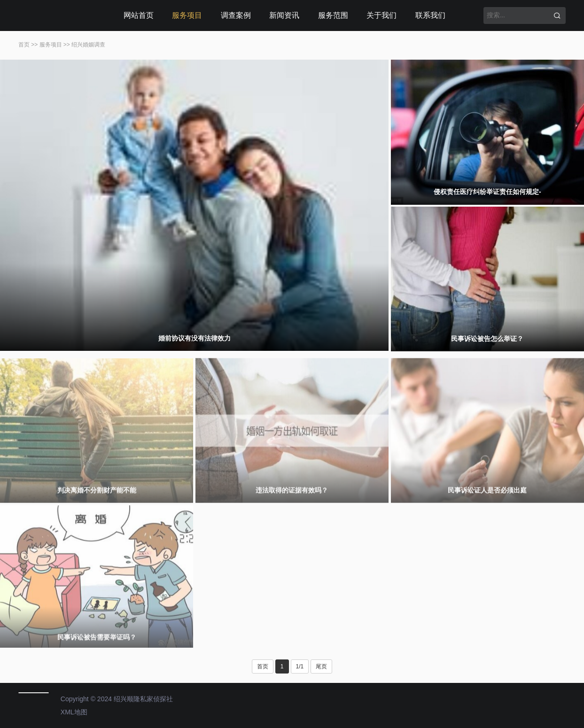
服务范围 (333, 15)
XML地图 (74, 712)
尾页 (321, 666)
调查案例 (236, 15)
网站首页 (139, 15)
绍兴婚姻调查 (88, 45)
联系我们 (430, 15)
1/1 (300, 666)
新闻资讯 (284, 15)
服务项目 (187, 15)
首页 (24, 45)
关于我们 (382, 15)
